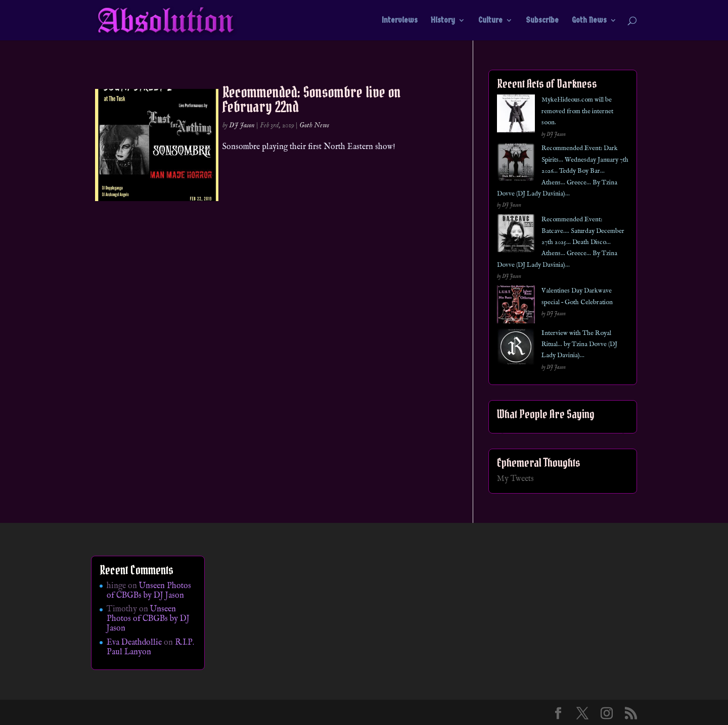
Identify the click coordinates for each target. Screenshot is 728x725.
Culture (490, 21)
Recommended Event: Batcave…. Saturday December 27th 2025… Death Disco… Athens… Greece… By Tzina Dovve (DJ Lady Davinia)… (561, 242)
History (443, 21)
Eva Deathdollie (134, 643)
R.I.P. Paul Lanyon (150, 647)
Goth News (589, 21)
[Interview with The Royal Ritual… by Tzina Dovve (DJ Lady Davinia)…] (516, 349)
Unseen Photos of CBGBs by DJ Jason (149, 591)
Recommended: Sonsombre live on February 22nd (312, 99)
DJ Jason (242, 125)
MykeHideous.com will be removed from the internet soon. (577, 111)
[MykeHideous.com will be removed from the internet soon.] (516, 115)
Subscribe (542, 21)
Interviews (400, 21)
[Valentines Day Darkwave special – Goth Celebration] (516, 306)
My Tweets (515, 479)
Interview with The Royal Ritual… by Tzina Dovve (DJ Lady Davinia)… (579, 345)
